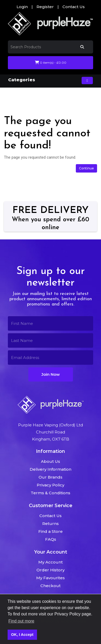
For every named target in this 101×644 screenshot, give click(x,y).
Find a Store (50, 531)
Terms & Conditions (50, 493)
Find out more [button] (21, 621)
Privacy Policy (50, 485)
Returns (50, 524)
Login (22, 7)
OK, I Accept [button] (22, 635)
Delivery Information (50, 469)
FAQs (51, 539)
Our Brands (50, 477)
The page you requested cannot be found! (52, 100)
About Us (50, 461)
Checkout (50, 586)
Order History (50, 570)
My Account (50, 562)
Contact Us (74, 7)
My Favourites (50, 578)
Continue (86, 168)
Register (45, 7)
